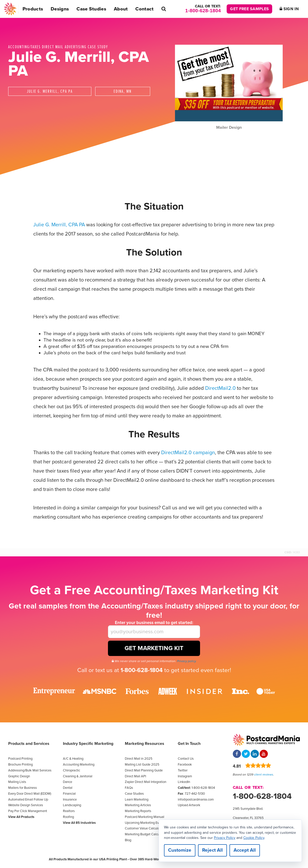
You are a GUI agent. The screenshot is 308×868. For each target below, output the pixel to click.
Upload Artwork (189, 805)
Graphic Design (19, 776)
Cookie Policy (254, 837)
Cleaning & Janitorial (78, 776)
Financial (69, 794)
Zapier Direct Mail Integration (146, 782)
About (121, 9)
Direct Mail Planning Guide (144, 770)
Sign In (289, 9)
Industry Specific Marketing (88, 744)
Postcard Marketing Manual (145, 817)
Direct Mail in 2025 (139, 759)
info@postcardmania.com (196, 800)
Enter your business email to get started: (154, 623)
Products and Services (29, 744)
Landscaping (72, 805)
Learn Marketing (137, 800)
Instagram (185, 776)
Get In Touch (189, 744)
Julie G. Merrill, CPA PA (59, 225)
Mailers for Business (23, 788)
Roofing (68, 817)
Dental (68, 788)
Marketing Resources (145, 744)
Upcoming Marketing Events (145, 823)
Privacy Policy (225, 837)
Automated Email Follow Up (28, 800)
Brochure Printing (20, 765)
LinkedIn (184, 782)
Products (33, 9)
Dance (68, 782)
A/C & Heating (73, 759)
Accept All (245, 850)
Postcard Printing (20, 759)
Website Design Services (26, 805)
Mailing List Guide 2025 (142, 765)
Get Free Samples (249, 9)
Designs (60, 9)
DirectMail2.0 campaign (188, 453)
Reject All (212, 850)
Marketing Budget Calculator (145, 834)
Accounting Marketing (79, 765)
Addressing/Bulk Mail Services (30, 770)
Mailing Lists (17, 782)
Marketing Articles (138, 805)
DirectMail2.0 (220, 388)
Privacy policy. (187, 661)
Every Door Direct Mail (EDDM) (30, 794)
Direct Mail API (135, 776)
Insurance (70, 800)
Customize (180, 850)
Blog (128, 840)
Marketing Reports (138, 811)
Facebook (185, 765)
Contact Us (186, 759)
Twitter (183, 770)
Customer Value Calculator (144, 828)
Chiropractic (71, 770)
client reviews (264, 775)
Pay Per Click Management (28, 811)
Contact (144, 9)
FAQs (129, 788)
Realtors (69, 811)
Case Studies (91, 9)
